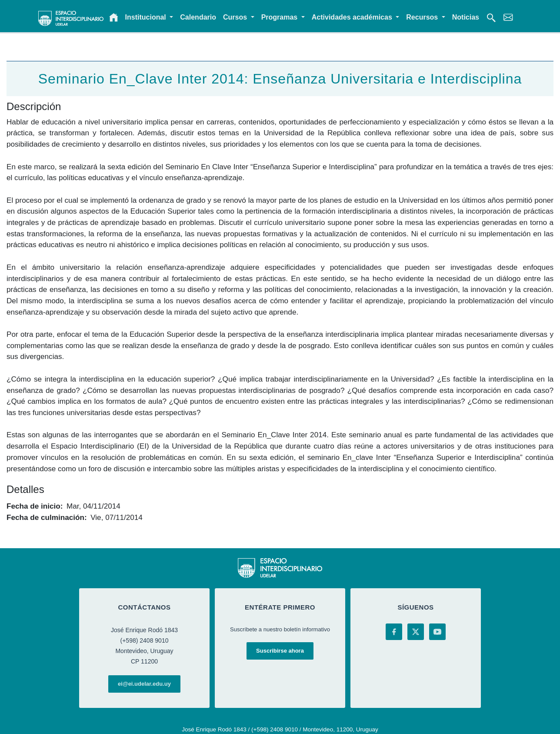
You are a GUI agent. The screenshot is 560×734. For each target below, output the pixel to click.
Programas (280, 17)
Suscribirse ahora (280, 651)
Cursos (236, 17)
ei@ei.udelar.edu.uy (144, 684)
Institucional (147, 17)
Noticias (466, 17)
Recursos (423, 17)
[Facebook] (394, 632)
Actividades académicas (353, 17)
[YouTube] (437, 632)
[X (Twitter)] (416, 632)
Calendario (198, 17)
